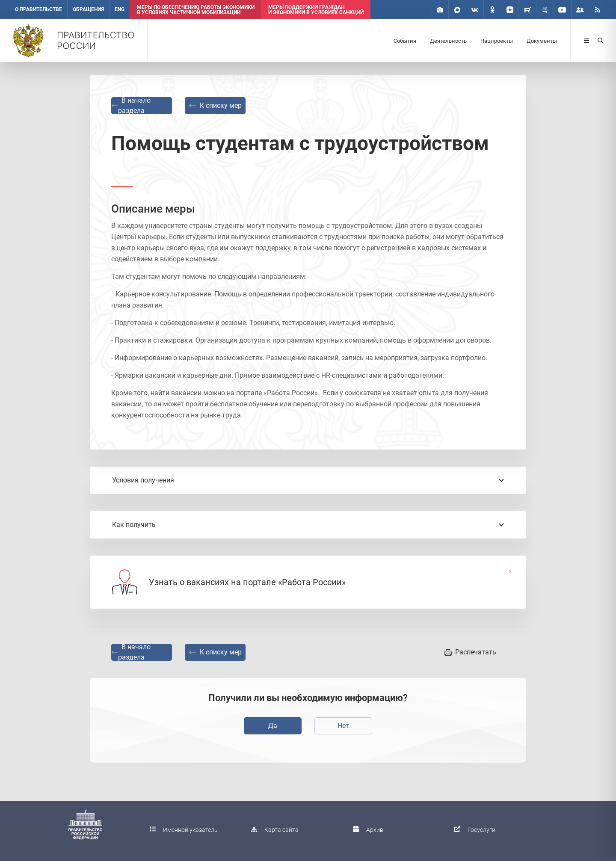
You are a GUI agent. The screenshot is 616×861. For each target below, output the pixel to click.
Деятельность (448, 41)
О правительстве (38, 9)
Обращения (88, 9)
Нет (343, 726)
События (405, 41)
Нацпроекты (497, 41)
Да (273, 726)
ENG (120, 9)
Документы (542, 41)
